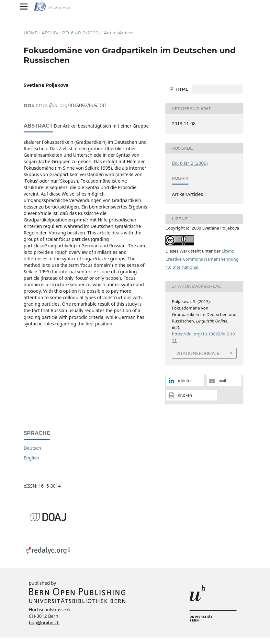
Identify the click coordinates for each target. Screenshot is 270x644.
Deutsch (32, 448)
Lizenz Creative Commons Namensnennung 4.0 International (202, 259)
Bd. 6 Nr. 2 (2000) (81, 33)
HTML (181, 89)
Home (31, 33)
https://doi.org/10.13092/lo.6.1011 (71, 106)
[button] (185, 381)
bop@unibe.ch (44, 622)
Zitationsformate (198, 353)
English (31, 458)
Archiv (50, 33)
